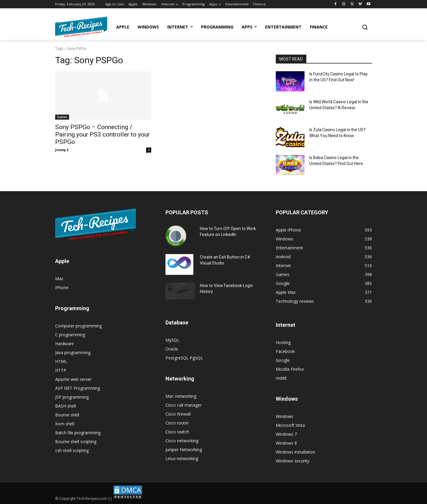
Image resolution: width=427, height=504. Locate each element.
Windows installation (295, 452)
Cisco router (177, 423)
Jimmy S (62, 150)
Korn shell (65, 424)
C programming (70, 335)
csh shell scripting (72, 450)
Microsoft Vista (290, 425)
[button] (365, 27)
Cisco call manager (184, 405)
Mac (59, 279)
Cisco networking (182, 441)
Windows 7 (286, 434)
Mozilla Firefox (290, 369)
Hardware (64, 344)
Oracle (172, 349)
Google (283, 360)
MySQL (172, 340)
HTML (61, 361)
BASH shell (66, 406)
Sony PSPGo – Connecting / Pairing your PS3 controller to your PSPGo (102, 134)
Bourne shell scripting (76, 442)
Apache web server (73, 379)
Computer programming (78, 326)
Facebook (285, 351)
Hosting (283, 342)
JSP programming (72, 397)
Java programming (73, 352)
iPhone (62, 287)
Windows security (293, 461)
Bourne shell (67, 415)
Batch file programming (78, 433)
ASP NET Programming (78, 388)
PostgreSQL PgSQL (184, 358)
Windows (285, 416)
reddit (281, 378)
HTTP (61, 370)
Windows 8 (286, 443)
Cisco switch (177, 432)
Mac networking (181, 396)
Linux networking (182, 458)
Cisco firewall (178, 414)
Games (62, 117)
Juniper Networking (184, 450)
